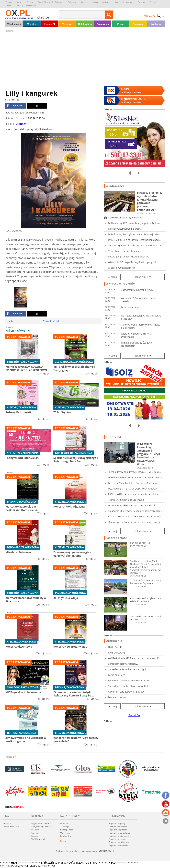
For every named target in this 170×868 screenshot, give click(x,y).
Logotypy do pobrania (41, 823)
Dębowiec (59, 2)
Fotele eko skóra (117, 697)
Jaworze (118, 2)
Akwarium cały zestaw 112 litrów (126, 692)
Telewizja (67, 24)
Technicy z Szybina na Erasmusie (126, 500)
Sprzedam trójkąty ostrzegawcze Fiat (128, 686)
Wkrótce (32, 24)
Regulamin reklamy (118, 839)
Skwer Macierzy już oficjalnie (124, 251)
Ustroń (9, 6)
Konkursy (156, 24)
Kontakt (35, 836)
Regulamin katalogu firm (120, 836)
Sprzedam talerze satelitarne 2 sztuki (129, 680)
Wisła (18, 6)
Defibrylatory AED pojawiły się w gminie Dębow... (135, 223)
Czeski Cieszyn (44, 2)
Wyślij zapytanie (39, 839)
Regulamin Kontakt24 (119, 845)
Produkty (35, 830)
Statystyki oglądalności (42, 827)
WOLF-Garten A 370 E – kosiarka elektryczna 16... (135, 658)
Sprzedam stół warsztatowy (123, 664)
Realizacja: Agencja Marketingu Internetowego (85, 851)
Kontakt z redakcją (11, 827)
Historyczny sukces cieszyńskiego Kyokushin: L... (134, 505)
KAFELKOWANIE (117, 653)
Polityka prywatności (118, 827)
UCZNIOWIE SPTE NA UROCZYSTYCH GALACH (133, 489)
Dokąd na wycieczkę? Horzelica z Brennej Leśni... (135, 234)
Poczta (63, 841)
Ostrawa (130, 2)
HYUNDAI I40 (115, 647)
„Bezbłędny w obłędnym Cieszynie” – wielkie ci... (135, 472)
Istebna (95, 2)
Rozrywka (138, 24)
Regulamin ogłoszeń (118, 830)
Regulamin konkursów (119, 842)
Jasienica (106, 2)
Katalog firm (85, 24)
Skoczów (141, 2)
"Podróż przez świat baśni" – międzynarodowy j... (135, 522)
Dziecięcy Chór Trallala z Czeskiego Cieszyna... (133, 483)
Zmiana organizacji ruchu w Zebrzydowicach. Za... (136, 245)
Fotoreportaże (116, 538)
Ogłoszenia (103, 24)
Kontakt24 (50, 24)
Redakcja (7, 823)
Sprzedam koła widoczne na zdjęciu (128, 669)
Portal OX (134, 715)
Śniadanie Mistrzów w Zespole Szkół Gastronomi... (136, 511)
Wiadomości (14, 24)
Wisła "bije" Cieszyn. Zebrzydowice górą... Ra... (134, 262)
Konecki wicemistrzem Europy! (125, 229)
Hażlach (84, 2)
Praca (120, 24)
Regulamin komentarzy (119, 833)
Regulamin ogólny (117, 823)
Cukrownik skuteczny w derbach (126, 218)
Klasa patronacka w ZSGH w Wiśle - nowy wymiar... (136, 516)
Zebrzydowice (31, 6)
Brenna (9, 2)
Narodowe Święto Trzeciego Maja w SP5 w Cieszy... (136, 477)
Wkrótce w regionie (120, 284)
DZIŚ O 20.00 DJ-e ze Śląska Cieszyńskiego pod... (134, 240)
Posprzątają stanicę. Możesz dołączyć (129, 257)
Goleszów (72, 2)
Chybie (19, 2)
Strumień (153, 2)
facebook (15, 106)
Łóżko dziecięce (117, 675)
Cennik (34, 833)
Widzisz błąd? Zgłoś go (53, 321)
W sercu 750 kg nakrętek (121, 268)
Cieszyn (30, 2)
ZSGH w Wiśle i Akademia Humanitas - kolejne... (134, 494)
